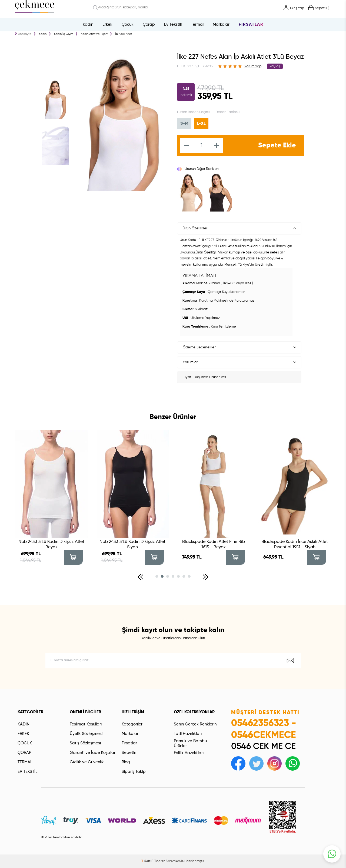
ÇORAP (24, 753)
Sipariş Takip (134, 772)
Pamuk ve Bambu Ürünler (190, 743)
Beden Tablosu (228, 112)
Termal (197, 24)
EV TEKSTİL (27, 772)
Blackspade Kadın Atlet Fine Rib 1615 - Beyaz (214, 544)
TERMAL (25, 762)
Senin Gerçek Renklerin (195, 724)
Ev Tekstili (173, 24)
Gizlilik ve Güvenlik (87, 762)
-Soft (146, 861)
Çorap (149, 24)
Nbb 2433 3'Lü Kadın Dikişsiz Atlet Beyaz (51, 544)
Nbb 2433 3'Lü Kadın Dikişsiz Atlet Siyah (132, 544)
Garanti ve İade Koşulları (93, 753)
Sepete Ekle (277, 146)
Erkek (107, 24)
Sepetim (130, 753)
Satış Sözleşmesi (85, 743)
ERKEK (23, 734)
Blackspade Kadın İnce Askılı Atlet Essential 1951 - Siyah (295, 544)
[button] (141, 577)
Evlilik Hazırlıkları (189, 753)
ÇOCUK (25, 743)
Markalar (221, 24)
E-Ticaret (158, 861)
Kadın (88, 24)
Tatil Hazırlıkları (188, 734)
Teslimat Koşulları (86, 724)
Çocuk (128, 24)
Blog (126, 762)
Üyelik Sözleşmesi (86, 734)
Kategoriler (132, 724)
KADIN (24, 724)
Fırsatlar (251, 24)
